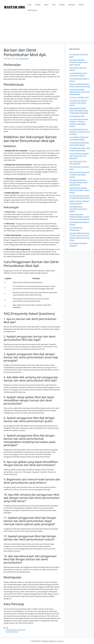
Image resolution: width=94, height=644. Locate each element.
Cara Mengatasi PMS (77, 116)
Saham (46, 5)
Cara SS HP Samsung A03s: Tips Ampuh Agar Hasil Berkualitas (79, 156)
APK (7, 628)
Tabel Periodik (32, 10)
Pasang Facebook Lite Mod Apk (15, 630)
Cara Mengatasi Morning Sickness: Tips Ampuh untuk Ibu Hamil (80, 132)
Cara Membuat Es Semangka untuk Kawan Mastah (78, 209)
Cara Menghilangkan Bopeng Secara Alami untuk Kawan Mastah (80, 92)
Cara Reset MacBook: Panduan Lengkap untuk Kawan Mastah (78, 62)
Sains (54, 5)
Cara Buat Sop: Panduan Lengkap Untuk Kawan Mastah (78, 103)
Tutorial (81, 5)
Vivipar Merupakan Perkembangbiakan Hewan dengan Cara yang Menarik (79, 217)
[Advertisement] (47, 28)
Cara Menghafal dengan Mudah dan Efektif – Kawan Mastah (79, 190)
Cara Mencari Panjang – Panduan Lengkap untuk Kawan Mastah (78, 182)
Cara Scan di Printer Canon (79, 97)
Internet (62, 5)
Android (38, 5)
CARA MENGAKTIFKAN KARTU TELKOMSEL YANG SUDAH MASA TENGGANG (79, 111)
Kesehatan (72, 5)
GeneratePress (59, 641)
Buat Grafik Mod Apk (12, 632)
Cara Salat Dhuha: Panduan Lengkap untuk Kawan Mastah (79, 175)
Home (30, 5)
